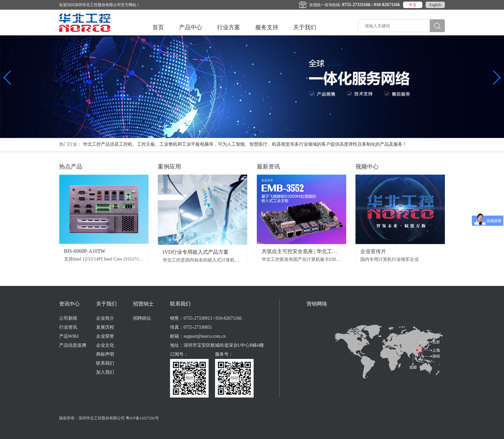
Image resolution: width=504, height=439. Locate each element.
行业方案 (229, 27)
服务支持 (267, 27)
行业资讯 (68, 327)
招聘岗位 (142, 318)
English (435, 5)
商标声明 (105, 354)
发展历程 (105, 327)
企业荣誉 (105, 336)
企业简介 (105, 318)
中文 (413, 5)
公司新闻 (68, 318)
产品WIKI (69, 336)
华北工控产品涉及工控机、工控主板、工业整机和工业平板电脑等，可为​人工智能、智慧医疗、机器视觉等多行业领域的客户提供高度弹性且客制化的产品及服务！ (245, 144)
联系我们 (105, 363)
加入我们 (105, 372)
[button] (247, 132)
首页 (158, 27)
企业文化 (105, 345)
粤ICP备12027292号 (142, 418)
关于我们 (305, 27)
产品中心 (191, 27)
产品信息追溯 (73, 345)
